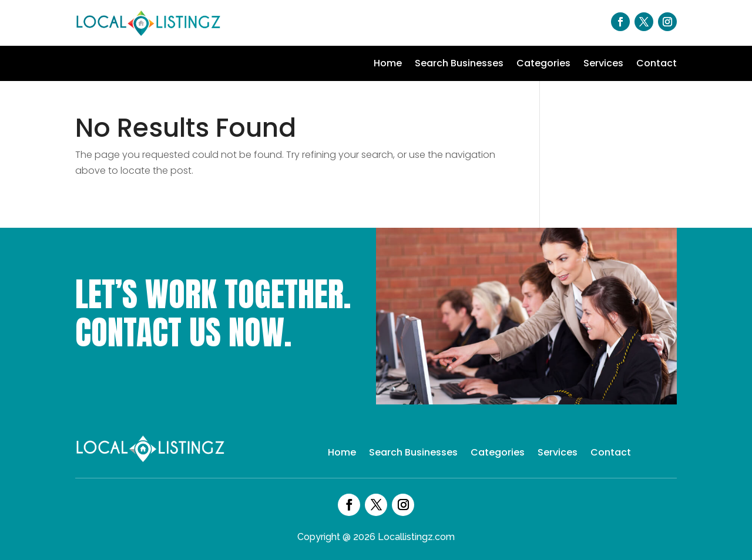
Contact (657, 65)
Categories (543, 65)
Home (388, 65)
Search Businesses (459, 65)
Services (603, 65)
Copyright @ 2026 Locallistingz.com (376, 537)
